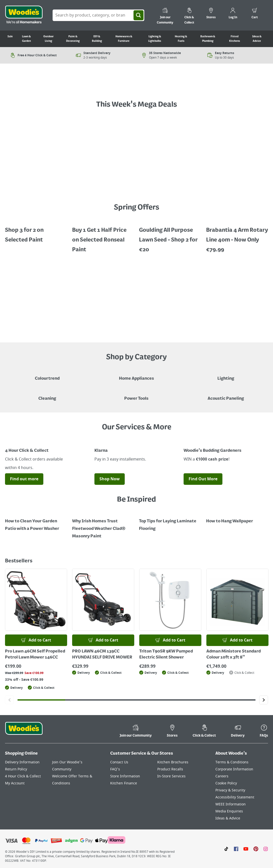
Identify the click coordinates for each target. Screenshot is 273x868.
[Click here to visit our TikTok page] (226, 849)
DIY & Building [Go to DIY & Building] (97, 39)
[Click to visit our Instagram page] (266, 849)
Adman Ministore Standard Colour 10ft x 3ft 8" (234, 655)
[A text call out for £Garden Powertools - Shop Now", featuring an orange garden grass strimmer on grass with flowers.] (137, 86)
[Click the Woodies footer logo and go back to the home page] (24, 732)
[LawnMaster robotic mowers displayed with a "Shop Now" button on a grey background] (136, 297)
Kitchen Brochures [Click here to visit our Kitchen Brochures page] (173, 762)
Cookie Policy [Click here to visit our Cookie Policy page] (226, 783)
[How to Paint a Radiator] (103, 525)
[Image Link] (47, 442)
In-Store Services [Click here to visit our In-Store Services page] (171, 776)
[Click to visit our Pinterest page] (256, 849)
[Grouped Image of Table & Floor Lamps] (226, 375)
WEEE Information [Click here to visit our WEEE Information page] (231, 804)
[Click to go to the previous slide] (9, 700)
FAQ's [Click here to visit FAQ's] (115, 769)
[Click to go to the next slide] (264, 700)
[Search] (139, 15)
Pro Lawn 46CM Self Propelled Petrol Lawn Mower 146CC (35, 655)
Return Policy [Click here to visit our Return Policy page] (16, 769)
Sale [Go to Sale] (10, 37)
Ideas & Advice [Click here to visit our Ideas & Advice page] (228, 818)
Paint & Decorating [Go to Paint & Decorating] (73, 39)
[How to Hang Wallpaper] (237, 518)
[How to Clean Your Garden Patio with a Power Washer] (36, 521)
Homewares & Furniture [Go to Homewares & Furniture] (124, 39)
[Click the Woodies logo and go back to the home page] (24, 15)
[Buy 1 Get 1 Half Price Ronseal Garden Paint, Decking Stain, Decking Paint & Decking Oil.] (103, 236)
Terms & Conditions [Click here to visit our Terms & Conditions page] (232, 762)
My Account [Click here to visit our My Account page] (15, 783)
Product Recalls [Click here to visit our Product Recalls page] (170, 769)
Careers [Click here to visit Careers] (222, 776)
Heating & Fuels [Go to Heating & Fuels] (181, 39)
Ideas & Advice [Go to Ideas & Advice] (257, 39)
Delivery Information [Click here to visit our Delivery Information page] (22, 762)
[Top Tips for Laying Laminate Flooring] (170, 521)
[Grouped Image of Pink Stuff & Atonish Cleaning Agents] (47, 395)
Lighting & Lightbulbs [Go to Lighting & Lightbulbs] (155, 39)
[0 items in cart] (255, 14)
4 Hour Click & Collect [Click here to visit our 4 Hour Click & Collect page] (23, 776)
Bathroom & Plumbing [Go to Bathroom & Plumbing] (208, 39)
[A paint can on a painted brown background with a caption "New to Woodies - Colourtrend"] (47, 375)
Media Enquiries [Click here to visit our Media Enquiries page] (229, 811)
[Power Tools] (136, 395)
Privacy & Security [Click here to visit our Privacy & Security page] (230, 790)
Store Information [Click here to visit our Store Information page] (125, 776)
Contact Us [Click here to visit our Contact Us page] (119, 762)
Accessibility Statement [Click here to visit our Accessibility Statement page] (235, 797)
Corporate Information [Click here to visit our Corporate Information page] (234, 769)
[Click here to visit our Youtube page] (246, 849)
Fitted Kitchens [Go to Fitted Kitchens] (235, 39)
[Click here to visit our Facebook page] (236, 849)
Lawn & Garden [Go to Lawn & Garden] (26, 39)
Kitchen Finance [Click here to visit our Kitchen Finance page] (124, 783)
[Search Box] (98, 15)
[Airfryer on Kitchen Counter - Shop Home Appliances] (136, 375)
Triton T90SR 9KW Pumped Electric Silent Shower (166, 655)
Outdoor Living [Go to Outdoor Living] (48, 39)
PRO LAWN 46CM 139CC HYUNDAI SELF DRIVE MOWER (102, 655)
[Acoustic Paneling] (226, 395)
